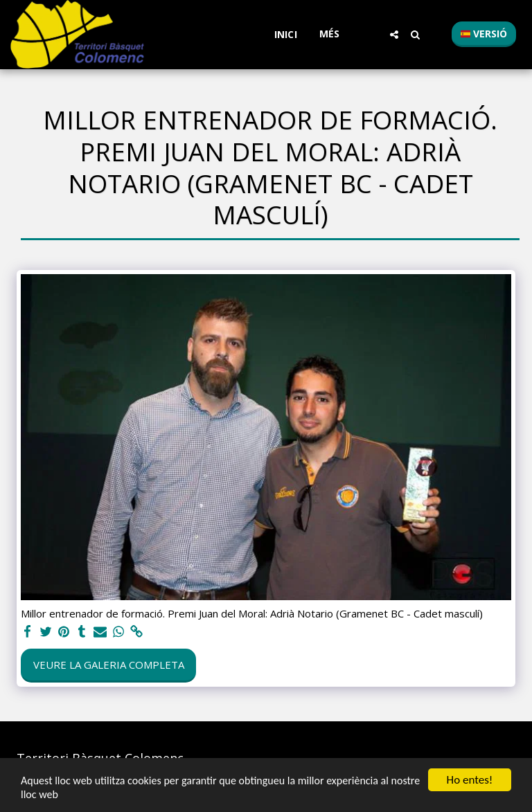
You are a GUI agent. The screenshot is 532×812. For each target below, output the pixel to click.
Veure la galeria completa (109, 665)
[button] (394, 35)
